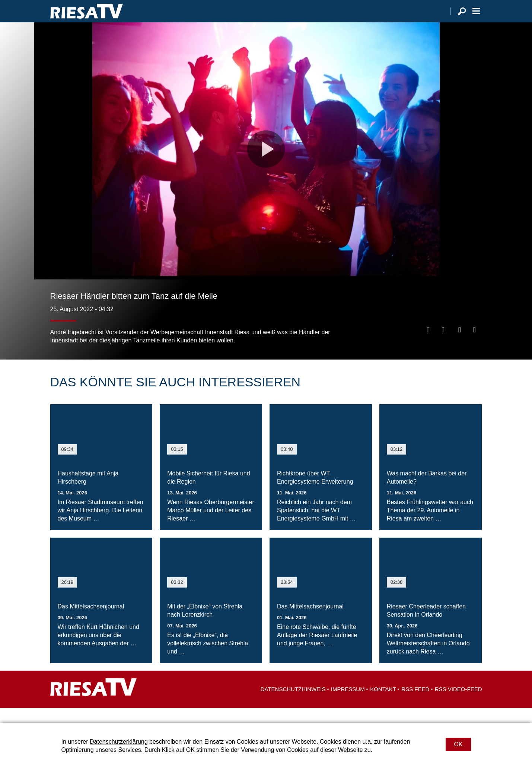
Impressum (348, 704)
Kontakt (383, 704)
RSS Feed (415, 704)
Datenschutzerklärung (119, 742)
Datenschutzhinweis (293, 704)
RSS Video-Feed (458, 704)
